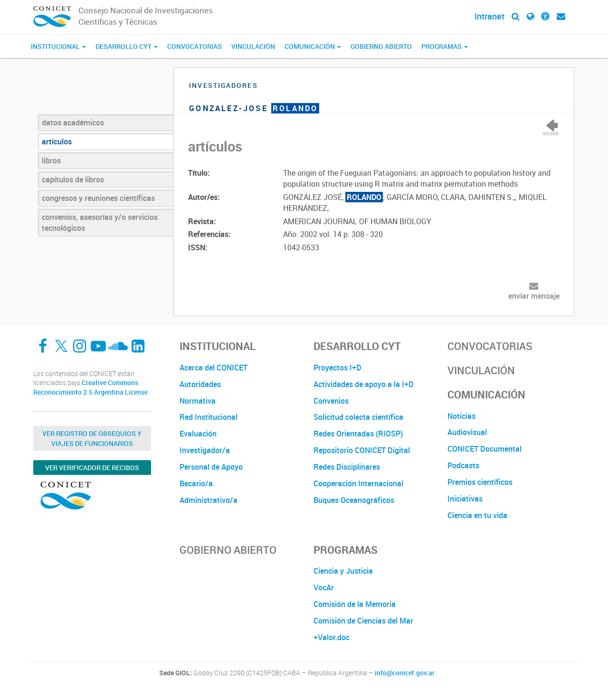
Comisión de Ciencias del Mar (363, 621)
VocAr (324, 587)
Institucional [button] (58, 46)
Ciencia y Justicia (343, 571)
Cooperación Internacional (358, 483)
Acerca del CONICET (214, 368)
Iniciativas (465, 499)
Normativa (198, 401)
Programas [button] (445, 46)
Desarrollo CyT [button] (127, 46)
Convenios (331, 401)
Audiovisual (467, 432)
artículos (57, 142)
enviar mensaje (534, 296)
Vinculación (253, 46)
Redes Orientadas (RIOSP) (358, 434)
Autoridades (200, 384)
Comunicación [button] (313, 46)
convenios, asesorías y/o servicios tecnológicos (100, 222)
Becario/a (196, 483)
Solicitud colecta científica (358, 417)
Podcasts (463, 465)
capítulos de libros (73, 180)
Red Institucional (209, 417)
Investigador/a (205, 450)
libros (51, 161)
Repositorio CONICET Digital (362, 450)
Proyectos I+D (337, 368)
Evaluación (198, 434)
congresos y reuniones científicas (98, 198)
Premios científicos (480, 482)
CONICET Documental (484, 449)
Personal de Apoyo (211, 467)
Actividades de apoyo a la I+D (364, 384)
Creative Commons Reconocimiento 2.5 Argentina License (90, 387)
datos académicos (73, 123)
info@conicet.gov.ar (405, 673)
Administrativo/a (209, 500)
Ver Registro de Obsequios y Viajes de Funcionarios (92, 438)
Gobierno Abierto (381, 46)
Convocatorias (195, 46)
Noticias (461, 416)
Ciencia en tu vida (477, 515)
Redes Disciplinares (347, 467)
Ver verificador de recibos (92, 468)
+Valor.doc (332, 637)
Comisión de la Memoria (355, 604)
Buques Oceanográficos (354, 500)
